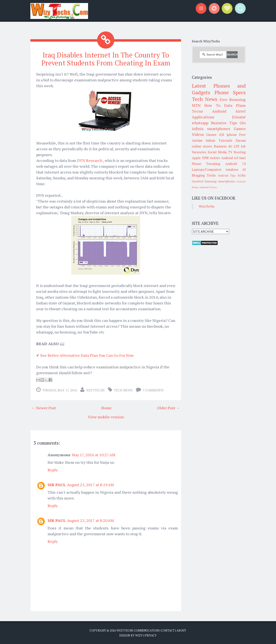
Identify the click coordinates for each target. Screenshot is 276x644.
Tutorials (226, 140)
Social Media (217, 152)
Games (240, 129)
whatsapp (200, 123)
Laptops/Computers (207, 169)
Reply (53, 470)
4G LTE (234, 146)
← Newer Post (44, 408)
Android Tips (227, 175)
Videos (198, 134)
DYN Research (90, 160)
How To (212, 105)
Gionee (211, 135)
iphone (232, 135)
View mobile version (106, 417)
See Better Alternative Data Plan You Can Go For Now (87, 355)
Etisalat (239, 117)
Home (106, 408)
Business (220, 146)
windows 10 (236, 169)
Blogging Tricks (204, 175)
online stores (202, 146)
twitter (215, 158)
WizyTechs (95, 390)
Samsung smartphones (220, 181)
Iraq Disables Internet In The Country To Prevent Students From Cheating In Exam (106, 59)
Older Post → (168, 408)
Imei (243, 158)
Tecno (197, 111)
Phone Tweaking (206, 164)
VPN (205, 158)
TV (230, 152)
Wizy (139, 635)
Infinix (211, 140)
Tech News (123, 390)
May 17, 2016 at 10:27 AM (94, 455)
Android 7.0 (235, 164)
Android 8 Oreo (208, 187)
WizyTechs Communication (138, 630)
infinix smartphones (211, 129)
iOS (222, 135)
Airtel (240, 111)
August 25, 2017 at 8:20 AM (90, 520)
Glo (243, 123)
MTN (196, 105)
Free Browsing (233, 99)
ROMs (242, 175)
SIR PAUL (57, 485)
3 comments (153, 390)
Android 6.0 (230, 158)
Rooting (240, 152)
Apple (196, 158)
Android (219, 111)
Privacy (151, 635)
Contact (168, 630)
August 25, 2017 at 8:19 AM (90, 485)
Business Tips (224, 123)
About (181, 630)
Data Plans (235, 105)
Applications (203, 117)
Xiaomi (241, 140)
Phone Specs (230, 92)
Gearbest (198, 181)
